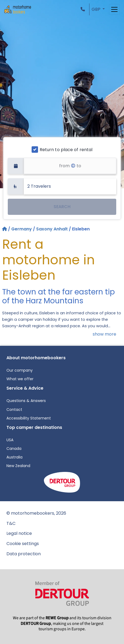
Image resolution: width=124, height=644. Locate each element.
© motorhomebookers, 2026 (36, 513)
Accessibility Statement (29, 418)
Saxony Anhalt (52, 229)
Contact (14, 410)
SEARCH (62, 207)
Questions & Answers (26, 401)
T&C (11, 523)
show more (104, 334)
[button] (84, 9)
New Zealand (18, 466)
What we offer (20, 379)
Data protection (24, 554)
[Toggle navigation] (114, 9)
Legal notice (19, 533)
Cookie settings (23, 544)
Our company (20, 370)
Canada (14, 449)
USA (10, 440)
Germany (22, 229)
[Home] (5, 229)
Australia (14, 457)
